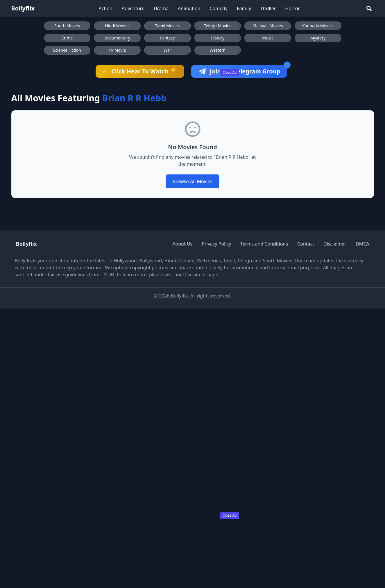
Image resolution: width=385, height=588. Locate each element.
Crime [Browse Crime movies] (67, 38)
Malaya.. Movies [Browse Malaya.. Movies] (268, 26)
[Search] (369, 8)
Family (244, 8)
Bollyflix (23, 8)
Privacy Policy (216, 244)
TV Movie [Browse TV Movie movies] (117, 50)
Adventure (133, 8)
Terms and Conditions (264, 244)
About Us (182, 244)
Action (105, 8)
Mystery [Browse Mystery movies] (318, 38)
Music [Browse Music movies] (268, 38)
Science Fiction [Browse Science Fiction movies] (67, 50)
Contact (306, 244)
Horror (292, 8)
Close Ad (230, 72)
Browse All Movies (193, 181)
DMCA (362, 244)
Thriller (268, 8)
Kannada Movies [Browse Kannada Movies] (318, 26)
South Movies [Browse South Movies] (67, 26)
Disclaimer (335, 244)
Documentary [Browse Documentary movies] (117, 38)
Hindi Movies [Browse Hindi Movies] (117, 26)
